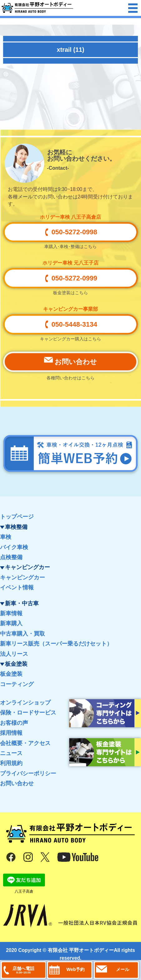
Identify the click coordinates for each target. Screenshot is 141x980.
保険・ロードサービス (28, 713)
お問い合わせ (17, 783)
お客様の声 (14, 723)
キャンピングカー (22, 578)
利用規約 (11, 763)
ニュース (11, 753)
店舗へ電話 (23, 970)
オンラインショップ (25, 703)
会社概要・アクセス (25, 743)
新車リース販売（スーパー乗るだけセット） (56, 644)
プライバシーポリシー (28, 773)
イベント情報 (17, 588)
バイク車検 (14, 547)
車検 (6, 537)
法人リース (14, 654)
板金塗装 (11, 674)
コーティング (17, 684)
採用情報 (11, 733)
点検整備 (11, 557)
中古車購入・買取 (22, 634)
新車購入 (11, 623)
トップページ (17, 517)
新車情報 (11, 613)
